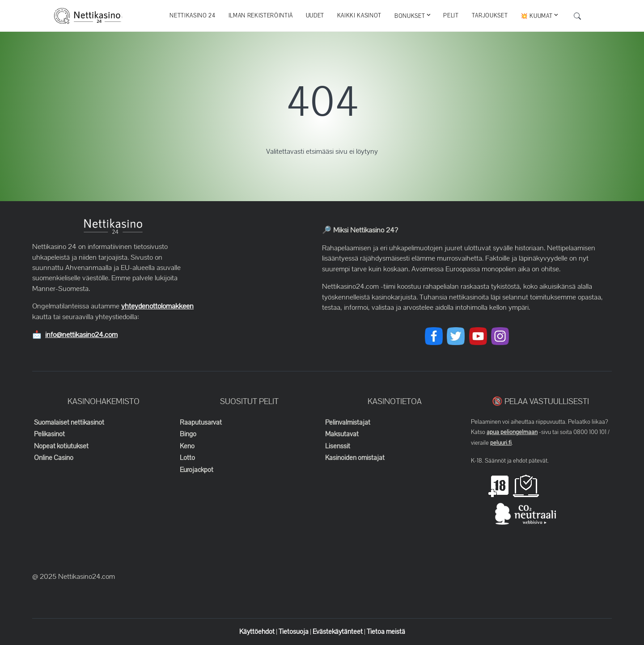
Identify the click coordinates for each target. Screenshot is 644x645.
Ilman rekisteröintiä (261, 16)
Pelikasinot (49, 434)
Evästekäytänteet (338, 632)
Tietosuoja (294, 632)
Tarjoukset (490, 16)
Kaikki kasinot (359, 16)
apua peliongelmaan (512, 432)
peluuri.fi (501, 443)
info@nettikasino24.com (81, 335)
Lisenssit (338, 446)
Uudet (315, 16)
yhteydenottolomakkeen (157, 306)
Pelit (451, 16)
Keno (187, 446)
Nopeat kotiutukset (61, 446)
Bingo (188, 434)
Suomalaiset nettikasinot (69, 422)
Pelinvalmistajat (348, 422)
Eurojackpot (197, 470)
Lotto (187, 458)
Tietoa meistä (386, 632)
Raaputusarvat (201, 422)
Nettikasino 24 (192, 16)
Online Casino (54, 458)
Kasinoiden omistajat (355, 458)
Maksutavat (342, 434)
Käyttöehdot (258, 632)
